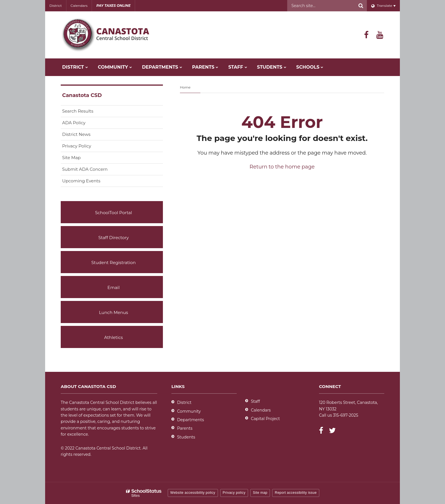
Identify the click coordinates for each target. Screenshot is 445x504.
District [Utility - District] (56, 6)
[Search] (361, 6)
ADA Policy (74, 123)
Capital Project (265, 419)
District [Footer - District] (184, 402)
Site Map (71, 158)
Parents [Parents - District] (185, 428)
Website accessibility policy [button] (193, 493)
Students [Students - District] (186, 437)
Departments (191, 420)
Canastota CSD (82, 95)
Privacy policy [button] (234, 493)
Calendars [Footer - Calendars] (261, 410)
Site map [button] (260, 493)
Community (189, 411)
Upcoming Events (81, 181)
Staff (255, 401)
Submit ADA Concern (85, 169)
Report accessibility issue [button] (296, 493)
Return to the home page (282, 167)
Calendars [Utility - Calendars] (79, 6)
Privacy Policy (77, 146)
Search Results (78, 111)
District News (76, 134)
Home (185, 87)
